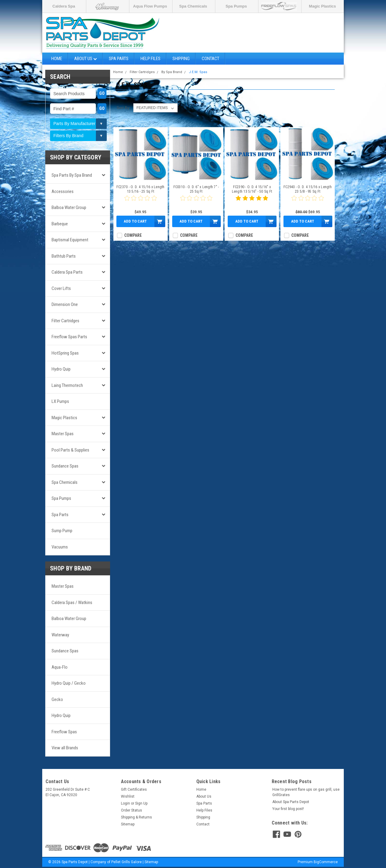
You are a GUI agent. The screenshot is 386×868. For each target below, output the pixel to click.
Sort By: (123, 108)
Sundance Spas (65, 466)
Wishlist (128, 796)
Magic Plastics (322, 6)
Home (57, 59)
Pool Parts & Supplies (70, 450)
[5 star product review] (252, 202)
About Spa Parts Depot (291, 802)
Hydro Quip (61, 369)
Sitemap (128, 824)
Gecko (57, 699)
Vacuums (60, 547)
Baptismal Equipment (70, 240)
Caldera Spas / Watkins (72, 603)
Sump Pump (62, 531)
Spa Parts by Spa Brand (72, 175)
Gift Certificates (134, 789)
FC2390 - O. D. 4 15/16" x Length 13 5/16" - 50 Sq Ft (252, 189)
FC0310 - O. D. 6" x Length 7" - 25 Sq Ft (196, 189)
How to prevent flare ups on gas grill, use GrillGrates (306, 792)
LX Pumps (60, 401)
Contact (210, 59)
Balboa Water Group (69, 207)
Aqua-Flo (60, 667)
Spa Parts (119, 59)
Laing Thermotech (67, 385)
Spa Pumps (236, 6)
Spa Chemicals (193, 6)
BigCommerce (326, 862)
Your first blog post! (288, 809)
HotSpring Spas (65, 353)
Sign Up (141, 803)
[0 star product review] (141, 202)
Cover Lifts (61, 288)
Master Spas (63, 434)
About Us (85, 59)
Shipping (181, 59)
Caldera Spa (64, 6)
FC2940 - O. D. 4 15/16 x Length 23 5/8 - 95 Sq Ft (308, 189)
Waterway (60, 635)
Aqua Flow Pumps (150, 6)
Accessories (63, 191)
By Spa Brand (172, 72)
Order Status (131, 810)
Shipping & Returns (136, 817)
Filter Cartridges (65, 321)
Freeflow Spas (64, 732)
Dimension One (65, 304)
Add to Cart (135, 221)
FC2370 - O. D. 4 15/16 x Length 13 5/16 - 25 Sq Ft (141, 189)
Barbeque (60, 224)
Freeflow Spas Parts (69, 337)
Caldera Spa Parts (67, 272)
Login (125, 803)
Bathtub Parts (64, 256)
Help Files (150, 59)
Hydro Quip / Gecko (69, 683)
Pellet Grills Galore (127, 862)
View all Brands (65, 748)
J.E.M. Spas (198, 72)
